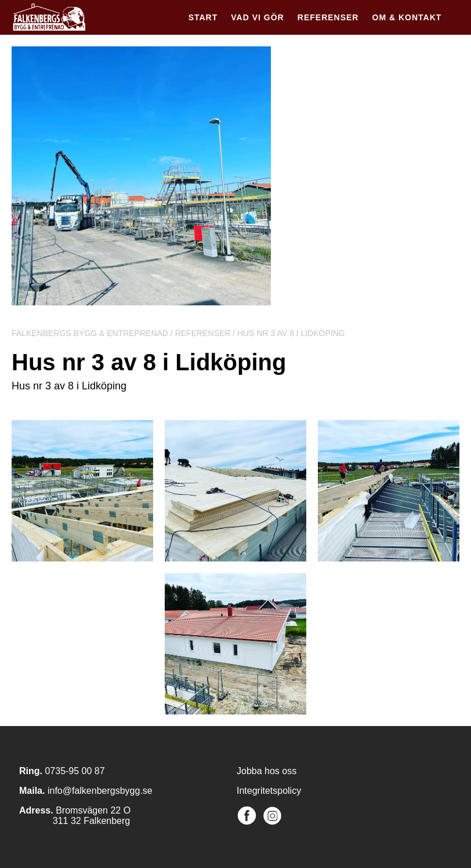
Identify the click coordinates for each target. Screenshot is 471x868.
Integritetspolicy (269, 791)
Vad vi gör (257, 17)
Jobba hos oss (267, 771)
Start (203, 17)
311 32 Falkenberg (75, 821)
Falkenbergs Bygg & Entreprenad (90, 333)
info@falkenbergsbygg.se (100, 791)
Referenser (328, 17)
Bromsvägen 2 (86, 810)
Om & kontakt (407, 17)
